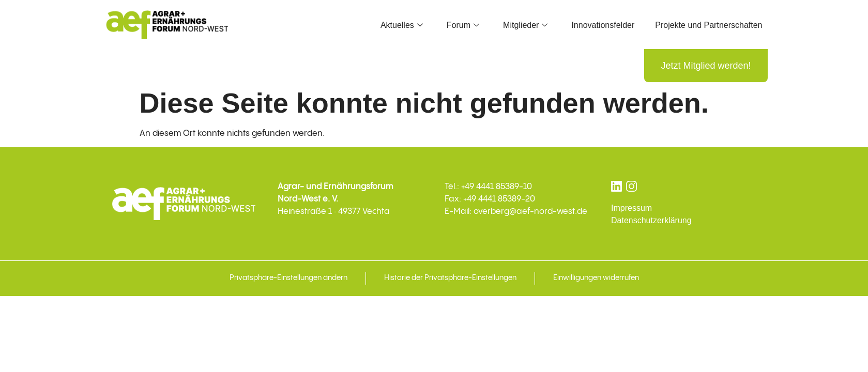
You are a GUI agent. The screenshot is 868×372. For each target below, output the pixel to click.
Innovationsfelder (603, 25)
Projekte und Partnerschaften (709, 25)
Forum (463, 25)
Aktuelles (402, 25)
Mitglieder (525, 25)
